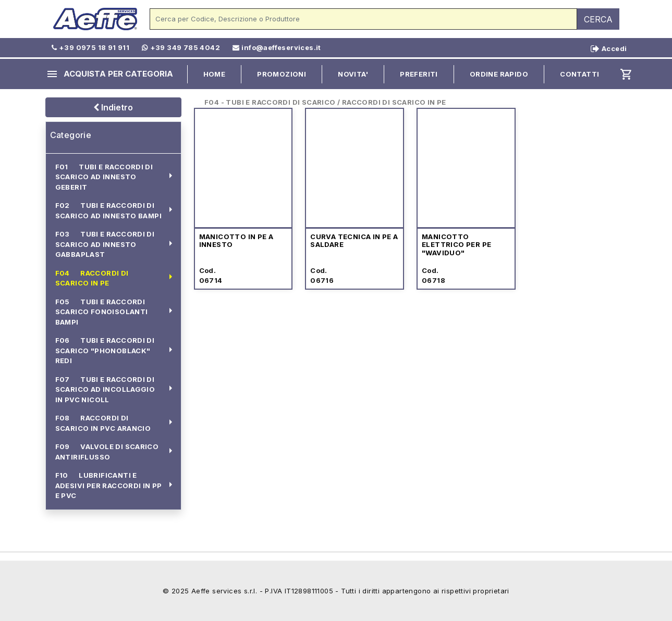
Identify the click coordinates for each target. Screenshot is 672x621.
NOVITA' (353, 74)
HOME (215, 74)
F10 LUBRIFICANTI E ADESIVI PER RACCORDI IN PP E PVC (109, 485)
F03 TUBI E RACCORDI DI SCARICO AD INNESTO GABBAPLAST (105, 244)
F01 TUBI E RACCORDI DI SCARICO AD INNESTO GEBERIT (104, 177)
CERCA (598, 19)
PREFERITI (419, 74)
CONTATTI (579, 74)
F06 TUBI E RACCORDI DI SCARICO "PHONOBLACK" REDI (105, 350)
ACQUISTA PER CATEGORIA (109, 74)
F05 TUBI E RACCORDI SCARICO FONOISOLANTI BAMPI (102, 312)
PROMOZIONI (282, 74)
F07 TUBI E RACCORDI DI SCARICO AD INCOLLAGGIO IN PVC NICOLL (105, 389)
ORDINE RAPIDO (499, 74)
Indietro (113, 107)
